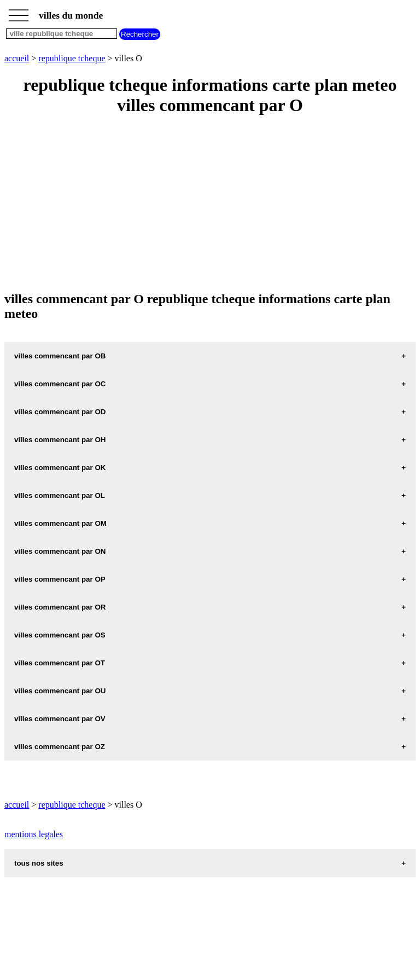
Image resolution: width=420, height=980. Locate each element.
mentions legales (34, 834)
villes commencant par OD (60, 412)
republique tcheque (72, 58)
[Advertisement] (210, 204)
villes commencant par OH (60, 440)
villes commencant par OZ (60, 747)
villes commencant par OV (60, 719)
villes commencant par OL (60, 495)
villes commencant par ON (60, 551)
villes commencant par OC (60, 384)
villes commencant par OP (60, 579)
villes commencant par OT (60, 663)
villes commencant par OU (60, 691)
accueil (17, 58)
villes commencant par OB (60, 356)
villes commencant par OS (60, 635)
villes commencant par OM (60, 523)
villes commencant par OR (60, 607)
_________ (19, 12)
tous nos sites (39, 863)
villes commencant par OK (60, 468)
